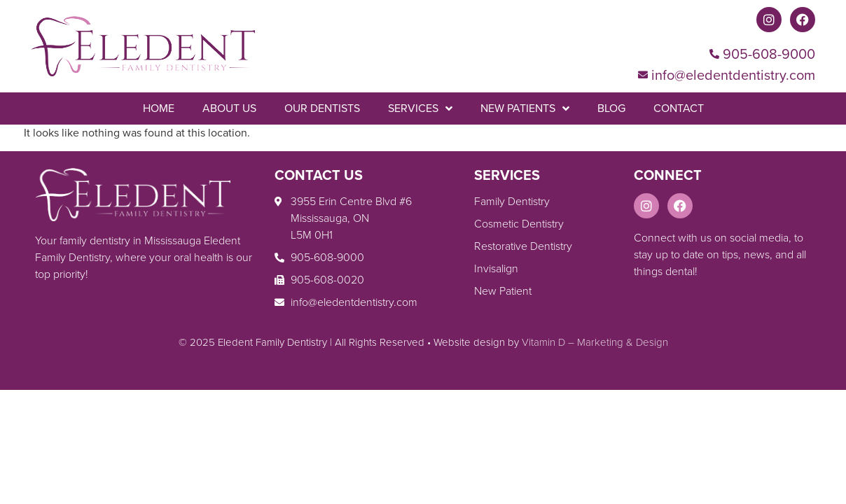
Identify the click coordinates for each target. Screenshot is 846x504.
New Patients (525, 108)
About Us (229, 108)
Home (159, 108)
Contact (679, 108)
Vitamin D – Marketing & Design (595, 342)
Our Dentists (322, 108)
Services (420, 108)
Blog (611, 108)
